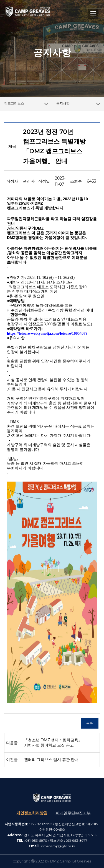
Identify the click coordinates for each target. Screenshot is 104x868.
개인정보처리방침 (32, 813)
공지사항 (63, 103)
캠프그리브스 (28, 101)
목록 (90, 723)
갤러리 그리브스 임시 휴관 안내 (51, 760)
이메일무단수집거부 (73, 813)
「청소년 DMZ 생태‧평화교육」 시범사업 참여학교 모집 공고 (53, 743)
